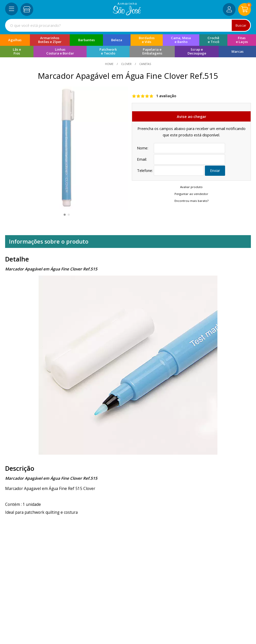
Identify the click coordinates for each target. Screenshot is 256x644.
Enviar (215, 171)
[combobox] (128, 25)
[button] (65, 215)
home (110, 64)
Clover (126, 64)
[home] (127, 14)
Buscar (241, 25)
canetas (145, 64)
